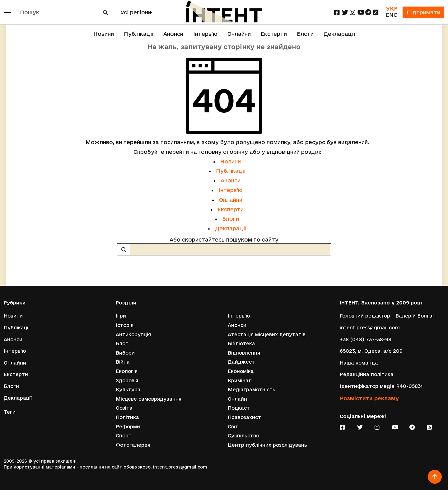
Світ (233, 427)
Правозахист (244, 417)
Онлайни (239, 34)
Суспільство (243, 436)
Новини (104, 34)
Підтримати (423, 12)
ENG (392, 15)
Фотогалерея (133, 445)
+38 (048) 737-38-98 (366, 339)
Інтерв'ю (205, 34)
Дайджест (241, 362)
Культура (128, 390)
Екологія (127, 371)
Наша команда (359, 363)
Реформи (128, 427)
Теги (10, 412)
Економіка (241, 371)
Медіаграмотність (252, 390)
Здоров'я (127, 381)
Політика (127, 417)
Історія (125, 325)
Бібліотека (241, 344)
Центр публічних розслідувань (267, 445)
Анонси (173, 34)
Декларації (339, 34)
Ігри (121, 316)
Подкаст (239, 408)
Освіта (124, 408)
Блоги (305, 34)
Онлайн (237, 399)
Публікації (139, 34)
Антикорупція (133, 335)
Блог (122, 344)
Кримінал (240, 381)
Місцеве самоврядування (149, 399)
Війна (123, 362)
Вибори (125, 353)
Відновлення (244, 353)
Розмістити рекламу (369, 398)
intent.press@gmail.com (370, 328)
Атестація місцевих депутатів (267, 335)
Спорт (124, 436)
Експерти (274, 34)
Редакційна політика (367, 374)
